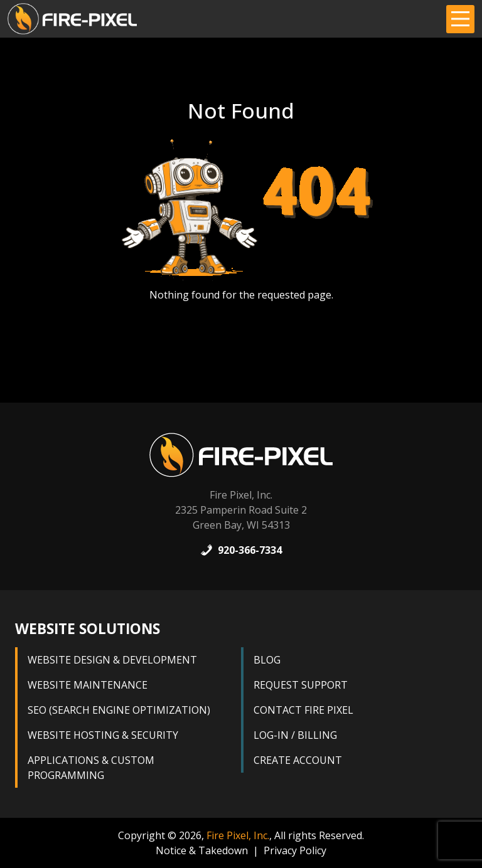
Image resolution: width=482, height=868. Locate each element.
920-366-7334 (241, 550)
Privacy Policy (295, 850)
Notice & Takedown (202, 850)
